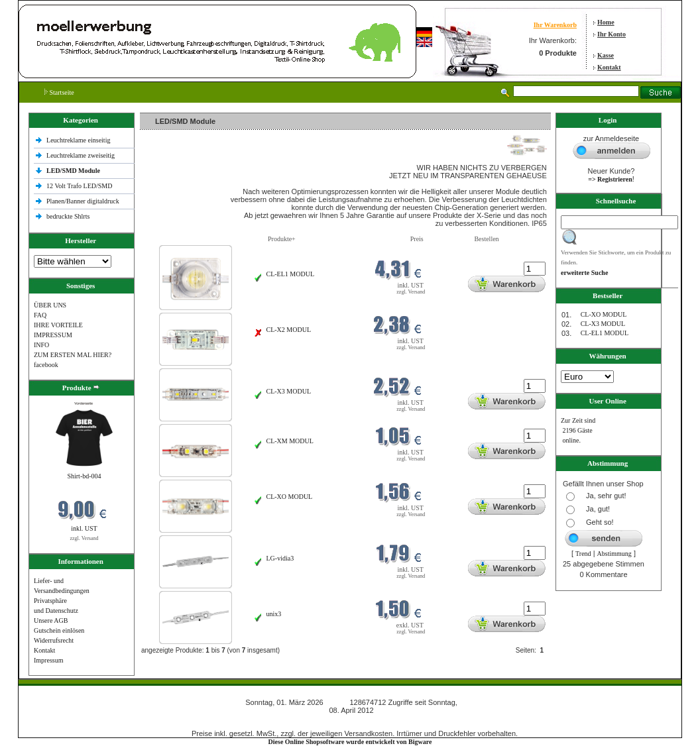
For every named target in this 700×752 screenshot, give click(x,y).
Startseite (59, 92)
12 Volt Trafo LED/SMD (79, 186)
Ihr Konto (612, 34)
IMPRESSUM (53, 335)
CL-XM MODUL (290, 441)
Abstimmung (614, 554)
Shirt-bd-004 (84, 476)
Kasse (606, 55)
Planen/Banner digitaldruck (83, 201)
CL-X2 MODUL (289, 330)
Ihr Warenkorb (555, 25)
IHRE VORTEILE (58, 325)
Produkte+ (282, 239)
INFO (41, 345)
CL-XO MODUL (290, 497)
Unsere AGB (51, 620)
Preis (417, 239)
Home (606, 22)
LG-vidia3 (280, 558)
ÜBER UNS (50, 305)
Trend (583, 554)
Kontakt (609, 67)
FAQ (40, 315)
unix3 (274, 614)
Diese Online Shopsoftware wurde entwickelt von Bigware (350, 742)
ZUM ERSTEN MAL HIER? (73, 355)
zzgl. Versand (85, 538)
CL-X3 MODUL (289, 391)
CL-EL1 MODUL (291, 274)
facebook (46, 365)
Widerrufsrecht (54, 640)
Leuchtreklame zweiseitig (82, 155)
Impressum (48, 660)
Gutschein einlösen (59, 630)
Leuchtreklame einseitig (79, 140)
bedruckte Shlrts (68, 216)
